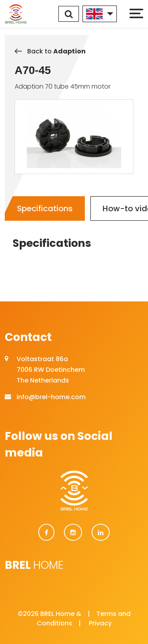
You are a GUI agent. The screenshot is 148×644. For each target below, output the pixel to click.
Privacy (100, 623)
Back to (50, 51)
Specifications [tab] (45, 208)
